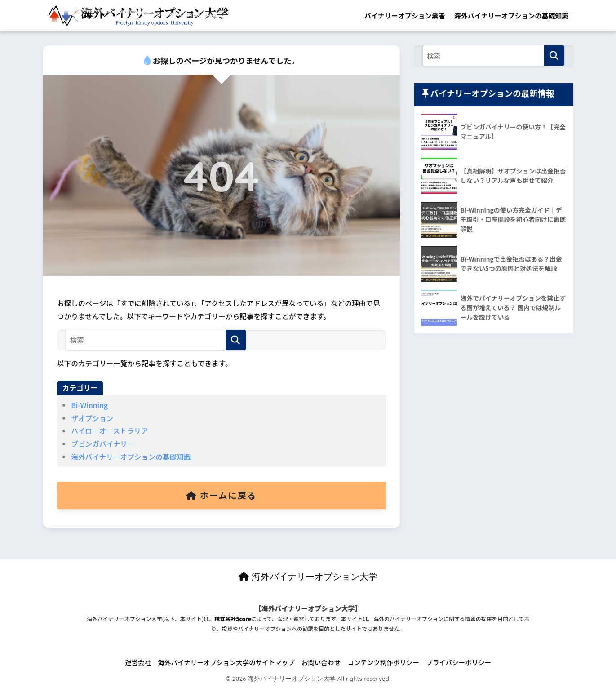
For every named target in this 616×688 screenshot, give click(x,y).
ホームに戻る (222, 495)
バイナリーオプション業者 (405, 16)
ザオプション (92, 418)
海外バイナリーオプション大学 (308, 576)
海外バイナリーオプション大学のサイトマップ (226, 662)
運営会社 (138, 662)
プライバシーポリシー (459, 662)
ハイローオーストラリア (109, 431)
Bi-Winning (89, 405)
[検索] (236, 340)
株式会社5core (233, 619)
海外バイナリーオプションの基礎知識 (512, 16)
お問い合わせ (321, 662)
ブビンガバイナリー (103, 444)
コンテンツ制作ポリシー (383, 662)
